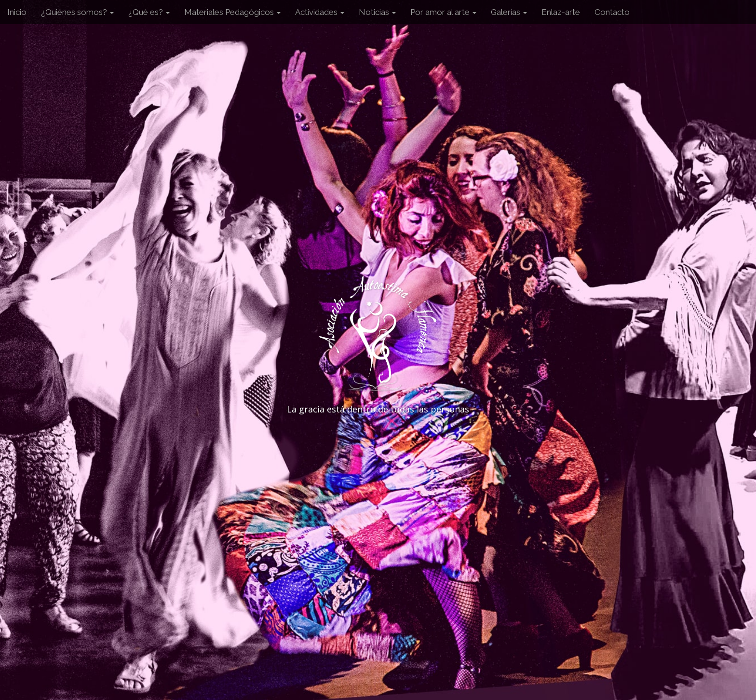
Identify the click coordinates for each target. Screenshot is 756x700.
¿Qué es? (149, 12)
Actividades (320, 12)
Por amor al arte (443, 12)
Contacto (612, 12)
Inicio (17, 12)
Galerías (509, 12)
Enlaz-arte (561, 12)
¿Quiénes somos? (77, 12)
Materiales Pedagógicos (232, 12)
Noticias (377, 12)
